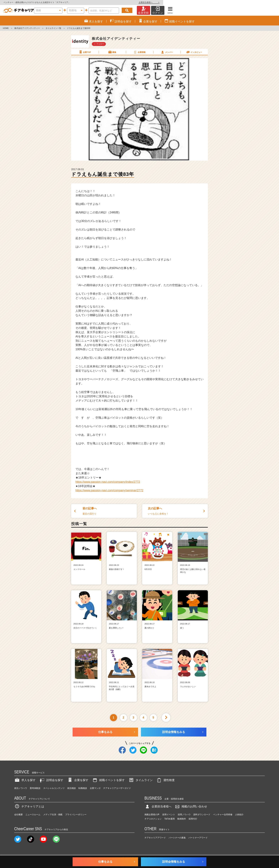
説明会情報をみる (174, 732)
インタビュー (194, 52)
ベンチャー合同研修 (223, 815)
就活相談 (72, 788)
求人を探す (25, 780)
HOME (6, 28)
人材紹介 (239, 815)
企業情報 (139, 52)
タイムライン (141, 780)
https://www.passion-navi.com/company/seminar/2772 (109, 490)
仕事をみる (105, 732)
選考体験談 (35, 788)
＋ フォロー (99, 44)
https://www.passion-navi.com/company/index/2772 (108, 482)
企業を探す (78, 780)
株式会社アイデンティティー (27, 28)
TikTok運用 (170, 819)
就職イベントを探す (108, 780)
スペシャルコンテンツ (54, 788)
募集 (112, 52)
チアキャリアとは (29, 806)
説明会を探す (51, 780)
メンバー (167, 52)
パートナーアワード (198, 838)
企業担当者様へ (265, 2)
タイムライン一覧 (53, 28)
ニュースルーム (33, 815)
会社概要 (19, 815)
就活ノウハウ (21, 788)
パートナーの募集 (177, 838)
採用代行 (193, 819)
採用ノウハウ (184, 815)
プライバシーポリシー (76, 815)
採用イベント (169, 815)
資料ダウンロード (202, 815)
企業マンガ (95, 788)
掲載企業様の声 (152, 815)
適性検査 (165, 780)
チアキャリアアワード (155, 838)
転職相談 (83, 788)
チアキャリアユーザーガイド (117, 788)
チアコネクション (153, 819)
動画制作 (182, 819)
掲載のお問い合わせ (191, 806)
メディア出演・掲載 (53, 815)
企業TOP (85, 52)
